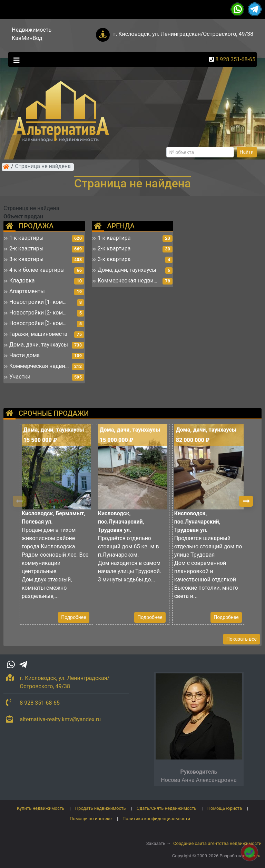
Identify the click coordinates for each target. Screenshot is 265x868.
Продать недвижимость (101, 808)
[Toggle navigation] (15, 60)
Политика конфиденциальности (156, 819)
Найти (247, 152)
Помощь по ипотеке (91, 819)
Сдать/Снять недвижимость (166, 808)
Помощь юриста (225, 808)
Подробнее (73, 617)
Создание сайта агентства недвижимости (217, 843)
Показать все (242, 639)
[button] (246, 501)
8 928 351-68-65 (235, 59)
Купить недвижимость (41, 808)
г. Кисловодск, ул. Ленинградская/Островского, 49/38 (183, 34)
